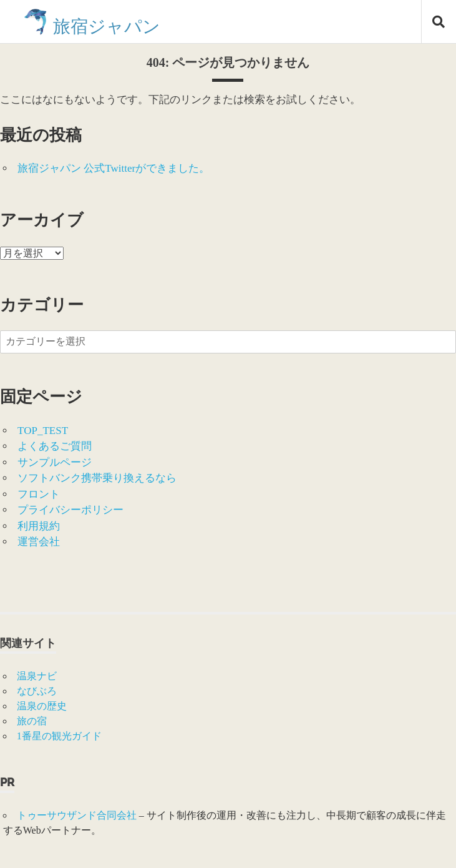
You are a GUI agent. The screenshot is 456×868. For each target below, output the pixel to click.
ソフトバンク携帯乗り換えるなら (97, 478)
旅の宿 (32, 721)
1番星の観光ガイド (59, 736)
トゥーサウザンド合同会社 (77, 815)
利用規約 (39, 526)
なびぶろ (37, 691)
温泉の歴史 (42, 706)
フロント (39, 494)
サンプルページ (55, 462)
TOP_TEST (43, 431)
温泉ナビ (37, 676)
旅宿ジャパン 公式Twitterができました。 (114, 168)
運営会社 (39, 542)
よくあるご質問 (55, 446)
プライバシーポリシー (70, 510)
